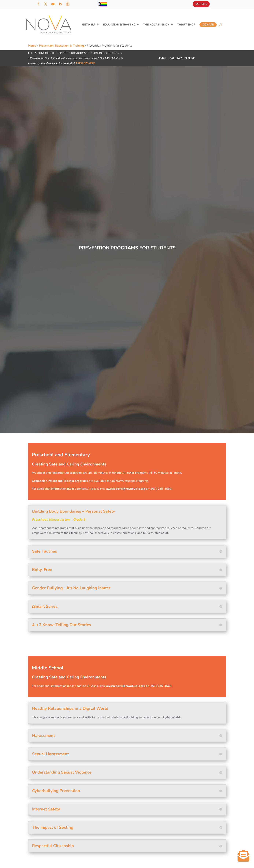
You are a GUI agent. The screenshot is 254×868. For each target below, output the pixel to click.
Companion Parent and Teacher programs (60, 481)
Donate (208, 25)
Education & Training (119, 25)
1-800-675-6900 (85, 63)
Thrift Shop (186, 25)
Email (163, 58)
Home (32, 46)
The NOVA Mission (156, 25)
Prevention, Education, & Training (61, 46)
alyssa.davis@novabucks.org (126, 489)
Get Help (89, 25)
